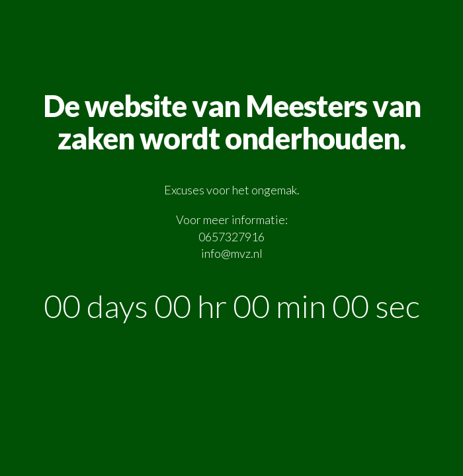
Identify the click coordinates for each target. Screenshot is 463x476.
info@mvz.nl (232, 253)
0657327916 (232, 237)
